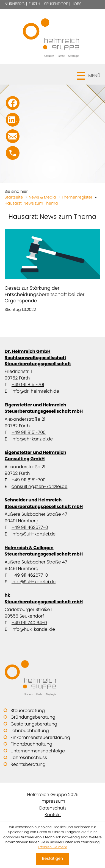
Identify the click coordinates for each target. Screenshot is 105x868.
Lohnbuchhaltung (30, 731)
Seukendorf (56, 4)
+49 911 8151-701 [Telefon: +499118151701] (28, 385)
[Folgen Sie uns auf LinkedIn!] (13, 120)
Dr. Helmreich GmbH (52, 358)
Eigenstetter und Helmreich (52, 408)
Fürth (34, 4)
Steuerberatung (28, 711)
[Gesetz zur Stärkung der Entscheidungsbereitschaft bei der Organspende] (52, 271)
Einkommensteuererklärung (40, 737)
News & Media (42, 197)
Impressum (53, 801)
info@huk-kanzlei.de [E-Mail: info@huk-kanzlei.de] (33, 629)
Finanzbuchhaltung (31, 744)
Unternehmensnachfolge (38, 751)
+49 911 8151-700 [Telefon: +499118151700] (29, 432)
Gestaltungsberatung (34, 724)
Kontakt (53, 815)
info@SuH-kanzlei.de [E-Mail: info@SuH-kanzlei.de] (34, 534)
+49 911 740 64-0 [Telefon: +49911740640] (29, 623)
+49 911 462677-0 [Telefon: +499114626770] (30, 527)
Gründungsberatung (33, 717)
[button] (52, 74)
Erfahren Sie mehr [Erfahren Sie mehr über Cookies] (52, 847)
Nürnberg (15, 4)
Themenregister (77, 197)
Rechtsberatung (28, 764)
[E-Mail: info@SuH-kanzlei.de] (13, 136)
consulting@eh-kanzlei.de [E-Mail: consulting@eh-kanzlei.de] (39, 486)
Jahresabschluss (29, 757)
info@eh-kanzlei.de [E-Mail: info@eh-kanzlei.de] (32, 439)
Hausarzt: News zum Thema (31, 203)
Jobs (77, 4)
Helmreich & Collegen (52, 551)
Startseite (14, 197)
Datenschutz (53, 808)
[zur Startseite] (52, 36)
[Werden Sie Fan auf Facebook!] (13, 103)
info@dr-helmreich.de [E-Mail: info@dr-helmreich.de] (35, 391)
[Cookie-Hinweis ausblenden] (52, 859)
